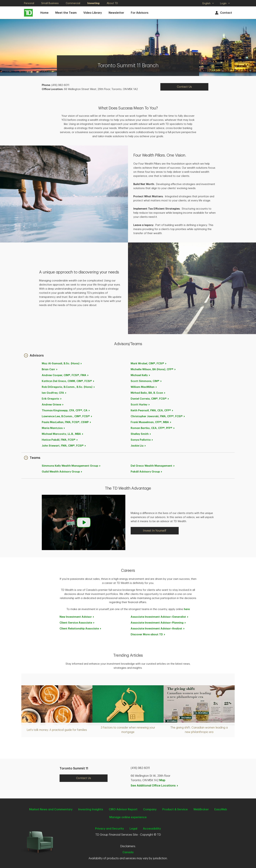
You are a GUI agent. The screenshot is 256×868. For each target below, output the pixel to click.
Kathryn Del (68, 381)
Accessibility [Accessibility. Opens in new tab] (152, 829)
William (144, 387)
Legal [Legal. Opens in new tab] (133, 829)
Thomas (66, 411)
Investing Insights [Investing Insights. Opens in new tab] (91, 809)
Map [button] (162, 780)
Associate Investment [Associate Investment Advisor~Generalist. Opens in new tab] (160, 617)
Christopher (158, 416)
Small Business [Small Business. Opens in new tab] (50, 3)
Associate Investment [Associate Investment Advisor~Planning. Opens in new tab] (158, 623)
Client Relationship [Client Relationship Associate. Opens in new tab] (81, 629)
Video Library (93, 13)
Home (44, 13)
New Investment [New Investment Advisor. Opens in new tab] (77, 617)
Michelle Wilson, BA (153, 369)
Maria (54, 428)
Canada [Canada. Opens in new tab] (128, 852)
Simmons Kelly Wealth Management (71, 466)
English (208, 4)
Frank (151, 422)
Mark (149, 364)
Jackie (138, 446)
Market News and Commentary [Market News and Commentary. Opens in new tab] (51, 809)
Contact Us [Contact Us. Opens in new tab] (184, 87)
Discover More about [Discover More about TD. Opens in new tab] (148, 634)
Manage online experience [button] (128, 817)
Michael (63, 434)
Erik (52, 399)
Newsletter (116, 13)
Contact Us (84, 778)
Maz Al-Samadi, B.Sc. (62, 364)
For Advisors (140, 13)
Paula (67, 422)
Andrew (65, 375)
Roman (153, 428)
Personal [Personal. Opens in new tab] (29, 3)
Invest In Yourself (155, 531)
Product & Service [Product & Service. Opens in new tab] (175, 809)
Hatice (60, 440)
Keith (152, 411)
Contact (223, 13)
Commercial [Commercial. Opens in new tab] (73, 3)
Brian (50, 369)
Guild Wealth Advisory (62, 472)
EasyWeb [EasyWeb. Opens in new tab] (221, 809)
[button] (34, 356)
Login (225, 3)
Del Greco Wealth (153, 466)
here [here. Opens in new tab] (187, 609)
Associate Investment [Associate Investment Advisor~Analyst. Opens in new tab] (158, 629)
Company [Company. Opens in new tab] (150, 809)
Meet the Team (66, 13)
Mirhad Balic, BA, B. (148, 393)
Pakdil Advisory (147, 472)
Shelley (141, 434)
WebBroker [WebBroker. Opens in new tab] (201, 809)
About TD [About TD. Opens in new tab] (112, 3)
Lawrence (67, 416)
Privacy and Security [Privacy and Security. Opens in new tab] (110, 829)
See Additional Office (154, 786)
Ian (54, 393)
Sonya (142, 440)
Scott (146, 381)
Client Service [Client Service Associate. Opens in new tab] (77, 623)
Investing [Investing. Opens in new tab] (93, 3)
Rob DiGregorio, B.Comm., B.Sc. (68, 387)
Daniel (150, 399)
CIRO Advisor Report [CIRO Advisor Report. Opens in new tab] (123, 809)
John (64, 446)
